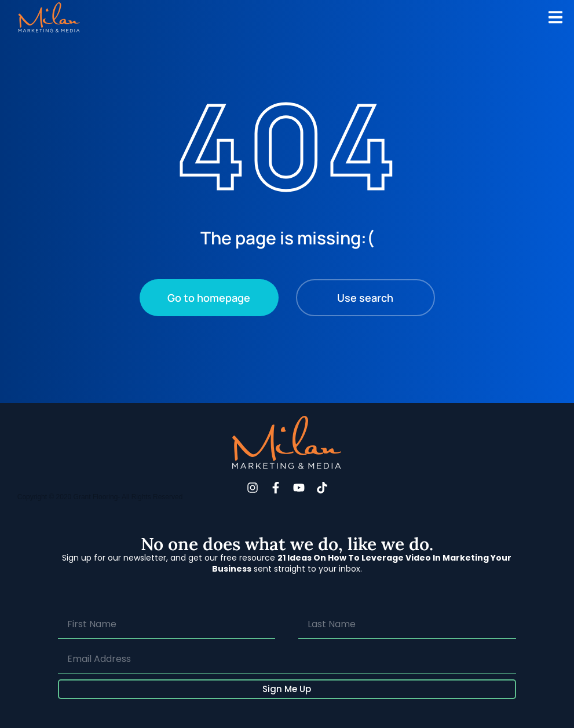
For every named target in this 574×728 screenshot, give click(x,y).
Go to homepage (209, 298)
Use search (365, 298)
